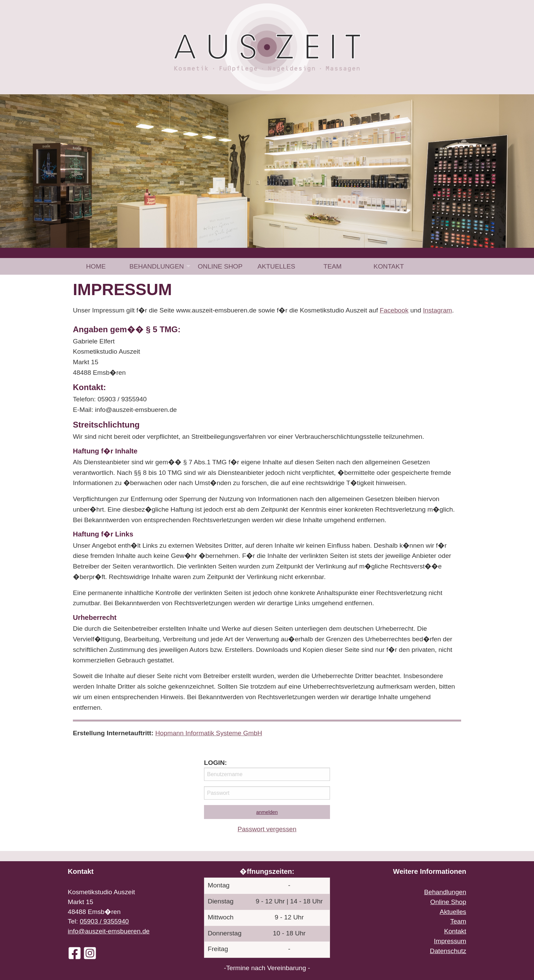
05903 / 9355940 (104, 921)
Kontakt (389, 266)
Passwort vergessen (267, 829)
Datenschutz (448, 951)
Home (96, 266)
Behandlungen (157, 266)
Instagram (437, 310)
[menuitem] (96, 266)
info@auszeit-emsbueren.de (109, 931)
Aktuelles (276, 266)
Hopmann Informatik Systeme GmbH (209, 733)
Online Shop (220, 266)
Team (333, 266)
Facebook (394, 310)
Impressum (450, 941)
